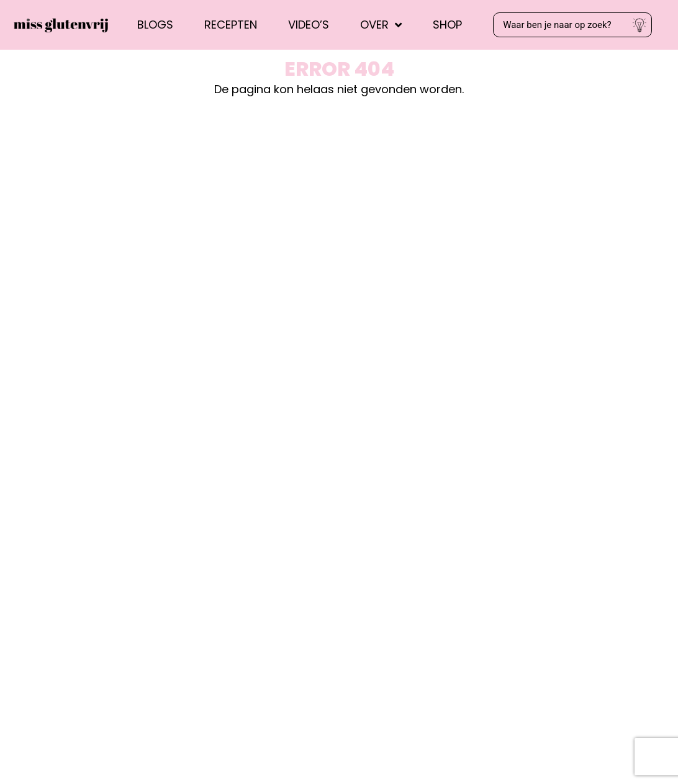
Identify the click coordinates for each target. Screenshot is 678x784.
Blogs (155, 25)
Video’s (309, 25)
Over (381, 25)
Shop (447, 25)
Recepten (231, 25)
